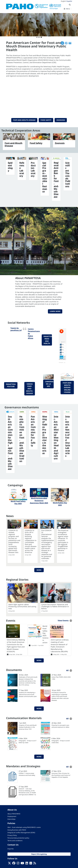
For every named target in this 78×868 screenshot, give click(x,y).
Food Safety (46, 120)
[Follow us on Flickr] (31, 864)
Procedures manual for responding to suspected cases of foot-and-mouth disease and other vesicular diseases (60, 696)
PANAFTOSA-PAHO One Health (48, 340)
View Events (63, 621)
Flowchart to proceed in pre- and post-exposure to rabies (60, 726)
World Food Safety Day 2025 (18, 502)
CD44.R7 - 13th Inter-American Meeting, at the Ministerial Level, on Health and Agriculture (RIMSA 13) (27, 792)
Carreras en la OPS (49, 384)
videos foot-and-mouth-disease (30, 389)
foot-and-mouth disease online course (67, 387)
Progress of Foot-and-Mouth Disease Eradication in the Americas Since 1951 (28, 727)
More (39, 570)
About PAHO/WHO (14, 814)
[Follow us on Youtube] (22, 864)
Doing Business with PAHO (17, 830)
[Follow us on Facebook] (14, 864)
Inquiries (11, 849)
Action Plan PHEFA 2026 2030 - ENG (61, 678)
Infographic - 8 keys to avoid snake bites (61, 742)
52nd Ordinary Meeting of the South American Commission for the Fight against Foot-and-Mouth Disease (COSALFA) (16, 646)
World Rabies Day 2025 (60, 504)
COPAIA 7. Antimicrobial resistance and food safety (27, 774)
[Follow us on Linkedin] (27, 864)
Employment (12, 816)
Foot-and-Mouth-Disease (24, 120)
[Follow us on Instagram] (18, 864)
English (63, 1)
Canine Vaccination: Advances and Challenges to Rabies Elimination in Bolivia (55, 607)
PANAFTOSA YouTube (11, 385)
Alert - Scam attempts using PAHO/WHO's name (24, 827)
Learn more (55, 311)
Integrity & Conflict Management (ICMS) (21, 833)
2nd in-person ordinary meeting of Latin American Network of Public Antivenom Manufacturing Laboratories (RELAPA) (60, 646)
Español (69, 1)
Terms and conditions (15, 841)
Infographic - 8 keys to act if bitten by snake (27, 742)
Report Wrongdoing (39, 854)
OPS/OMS (61, 363)
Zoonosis (61, 120)
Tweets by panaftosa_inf (16, 329)
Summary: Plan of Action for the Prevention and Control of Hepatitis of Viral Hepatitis (61, 775)
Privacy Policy (12, 835)
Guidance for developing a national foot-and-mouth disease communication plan (28, 694)
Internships (11, 819)
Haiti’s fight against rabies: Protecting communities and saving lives (22, 607)
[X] (9, 864)
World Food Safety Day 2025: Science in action (45, 634)
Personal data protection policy (18, 838)
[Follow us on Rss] (35, 864)
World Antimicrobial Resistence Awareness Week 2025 (39, 501)
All (67, 670)
